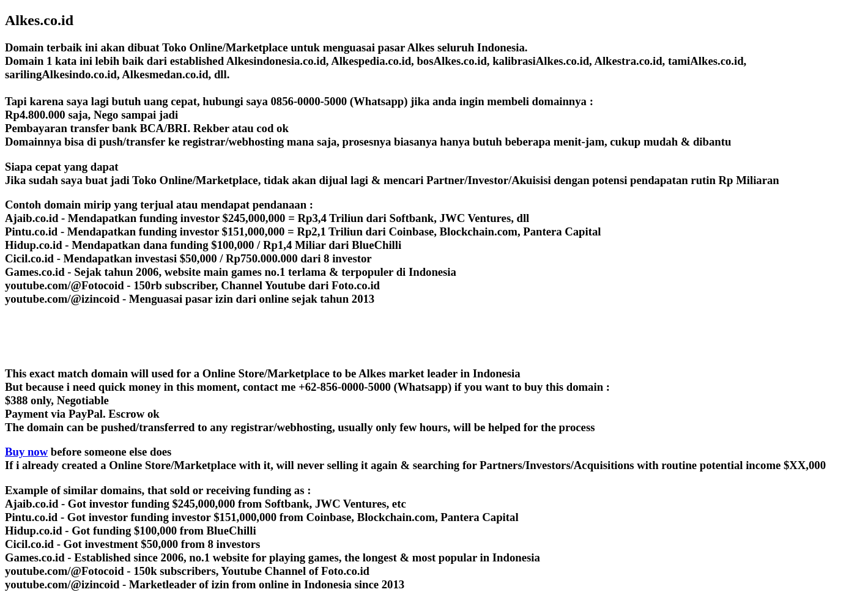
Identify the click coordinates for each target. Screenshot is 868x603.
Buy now (26, 452)
